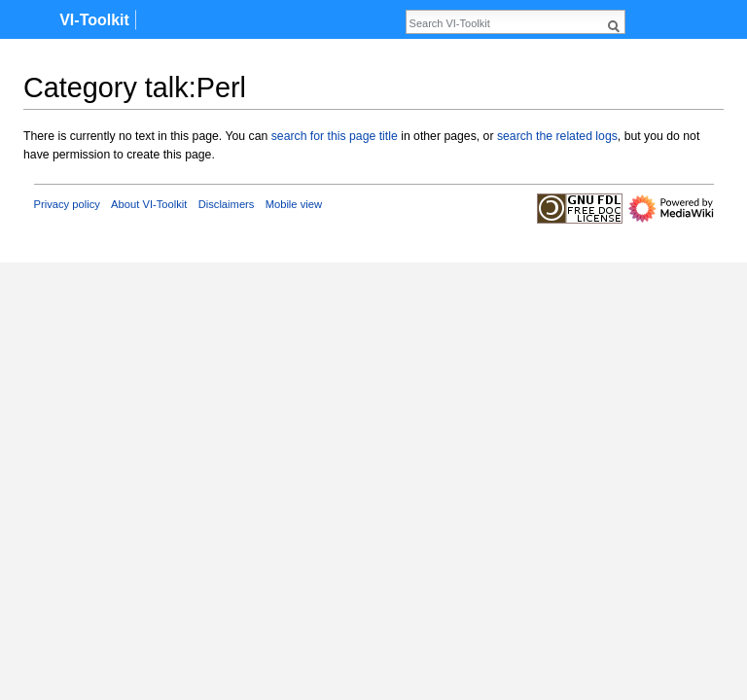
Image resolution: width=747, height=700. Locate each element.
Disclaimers (227, 204)
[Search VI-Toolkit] (505, 23)
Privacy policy (67, 204)
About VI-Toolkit (149, 204)
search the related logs (557, 136)
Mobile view (294, 204)
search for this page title (335, 136)
